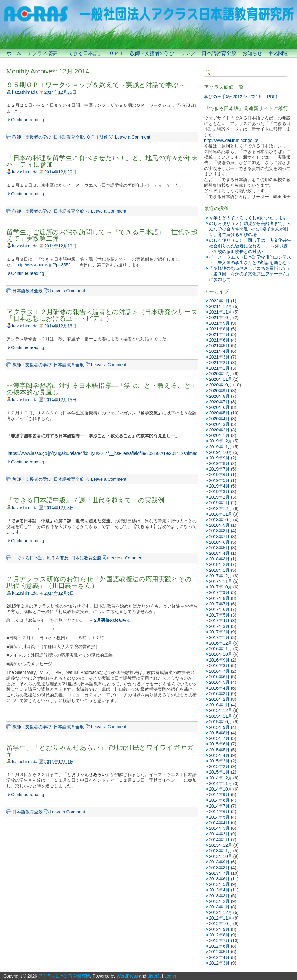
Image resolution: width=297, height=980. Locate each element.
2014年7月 (219, 806)
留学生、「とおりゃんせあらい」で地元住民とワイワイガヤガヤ (100, 751)
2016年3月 (219, 694)
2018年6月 (219, 542)
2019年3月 (219, 492)
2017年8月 (219, 598)
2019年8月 (219, 463)
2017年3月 (219, 626)
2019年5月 (219, 480)
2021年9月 (219, 323)
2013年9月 (219, 862)
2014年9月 (219, 795)
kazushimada (25, 92)
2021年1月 (219, 368)
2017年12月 (221, 576)
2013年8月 (219, 868)
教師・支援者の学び (152, 53)
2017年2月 (219, 632)
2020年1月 (219, 435)
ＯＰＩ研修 (97, 137)
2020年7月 (219, 402)
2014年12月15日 (60, 400)
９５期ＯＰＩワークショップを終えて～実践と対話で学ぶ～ (96, 85)
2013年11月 (221, 851)
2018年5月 (219, 548)
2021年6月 (219, 340)
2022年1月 (219, 301)
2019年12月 (221, 441)
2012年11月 (221, 918)
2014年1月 (219, 840)
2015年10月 (221, 722)
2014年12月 (221, 778)
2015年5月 (219, 750)
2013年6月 (219, 879)
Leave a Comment (132, 137)
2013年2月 (219, 901)
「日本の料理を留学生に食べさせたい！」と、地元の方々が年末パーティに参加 (102, 161)
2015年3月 (219, 761)
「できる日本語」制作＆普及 (40, 558)
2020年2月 (219, 430)
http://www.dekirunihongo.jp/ (231, 140)
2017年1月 (219, 637)
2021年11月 (221, 312)
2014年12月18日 (60, 326)
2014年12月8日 (59, 508)
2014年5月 (219, 817)
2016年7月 (219, 671)
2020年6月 (219, 407)
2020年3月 (219, 424)
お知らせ (252, 53)
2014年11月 (221, 783)
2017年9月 (219, 592)
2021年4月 (219, 351)
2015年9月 (219, 727)
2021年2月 (219, 363)
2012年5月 (219, 952)
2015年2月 (219, 766)
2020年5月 (219, 413)
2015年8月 (219, 733)
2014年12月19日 (60, 246)
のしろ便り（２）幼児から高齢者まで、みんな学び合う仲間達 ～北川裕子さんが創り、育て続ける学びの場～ (250, 229)
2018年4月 (219, 553)
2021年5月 (219, 346)
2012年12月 (221, 912)
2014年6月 (219, 812)
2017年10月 (221, 587)
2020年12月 (221, 374)
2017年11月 (221, 581)
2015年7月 (219, 738)
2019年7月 (219, 469)
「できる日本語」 (83, 53)
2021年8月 (219, 329)
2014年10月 (221, 789)
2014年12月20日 (60, 172)
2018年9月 (219, 525)
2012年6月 (219, 946)
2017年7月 (219, 604)
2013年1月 (219, 907)
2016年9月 (219, 660)
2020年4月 (219, 419)
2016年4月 (219, 688)
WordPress (127, 976)
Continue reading (28, 120)
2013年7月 (219, 873)
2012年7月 (219, 941)
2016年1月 (219, 705)
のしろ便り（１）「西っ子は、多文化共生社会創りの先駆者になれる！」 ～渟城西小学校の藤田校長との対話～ (250, 246)
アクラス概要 (42, 53)
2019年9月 (219, 458)
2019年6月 (219, 475)
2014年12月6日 (59, 593)
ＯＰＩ (116, 53)
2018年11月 (221, 514)
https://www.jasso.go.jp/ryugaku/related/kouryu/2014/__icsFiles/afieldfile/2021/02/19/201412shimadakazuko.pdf (114, 453)
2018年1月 (219, 570)
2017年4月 (219, 621)
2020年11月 (221, 379)
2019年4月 (219, 486)
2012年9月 (219, 929)
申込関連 (278, 53)
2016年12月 (221, 643)
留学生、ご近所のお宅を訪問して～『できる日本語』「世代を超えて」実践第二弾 (102, 235)
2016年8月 (219, 666)
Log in (170, 976)
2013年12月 (221, 845)
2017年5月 (219, 615)
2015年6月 (219, 744)
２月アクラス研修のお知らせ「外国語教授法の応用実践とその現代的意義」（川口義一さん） (99, 582)
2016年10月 (221, 654)
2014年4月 (219, 823)
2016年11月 (221, 649)
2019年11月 (221, 447)
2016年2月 (219, 699)
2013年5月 (219, 884)
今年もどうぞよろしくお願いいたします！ (250, 218)
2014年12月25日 (60, 92)
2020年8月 (219, 396)
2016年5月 (219, 682)
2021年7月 (219, 334)
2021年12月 (221, 306)
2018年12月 (221, 509)
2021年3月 (219, 357)
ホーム (14, 53)
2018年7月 (219, 537)
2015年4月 (219, 755)
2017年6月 (219, 609)
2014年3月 (219, 828)
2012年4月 (219, 957)
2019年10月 (221, 452)
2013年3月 (219, 896)
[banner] (148, 25)
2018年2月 (219, 564)
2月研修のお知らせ (113, 620)
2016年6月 (219, 677)
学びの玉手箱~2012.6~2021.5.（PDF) (241, 97)
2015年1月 (219, 772)
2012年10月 (221, 924)
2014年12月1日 (59, 762)
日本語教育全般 (219, 53)
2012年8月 (219, 935)
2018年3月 (219, 559)
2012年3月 (219, 963)
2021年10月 (221, 318)
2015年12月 (221, 710)
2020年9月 (219, 391)
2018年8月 (219, 531)
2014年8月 (219, 800)
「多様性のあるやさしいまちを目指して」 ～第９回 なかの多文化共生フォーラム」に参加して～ (250, 274)
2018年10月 (221, 520)
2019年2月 (219, 497)
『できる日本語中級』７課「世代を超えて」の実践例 (85, 500)
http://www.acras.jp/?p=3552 (44, 265)
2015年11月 (221, 716)
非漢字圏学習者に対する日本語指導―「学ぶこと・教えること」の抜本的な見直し (102, 389)
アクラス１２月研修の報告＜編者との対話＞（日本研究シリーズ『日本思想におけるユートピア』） (102, 315)
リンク (188, 53)
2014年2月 (219, 834)
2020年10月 (221, 385)
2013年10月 (221, 856)
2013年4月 (219, 890)
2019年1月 (219, 503)
